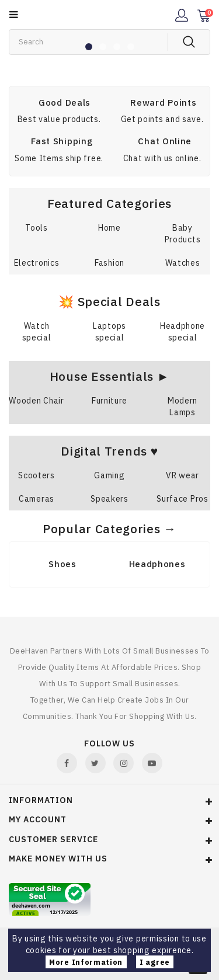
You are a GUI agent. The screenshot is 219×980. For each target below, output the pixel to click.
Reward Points (163, 102)
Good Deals (65, 102)
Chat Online (165, 141)
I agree (155, 962)
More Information (86, 962)
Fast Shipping (62, 141)
